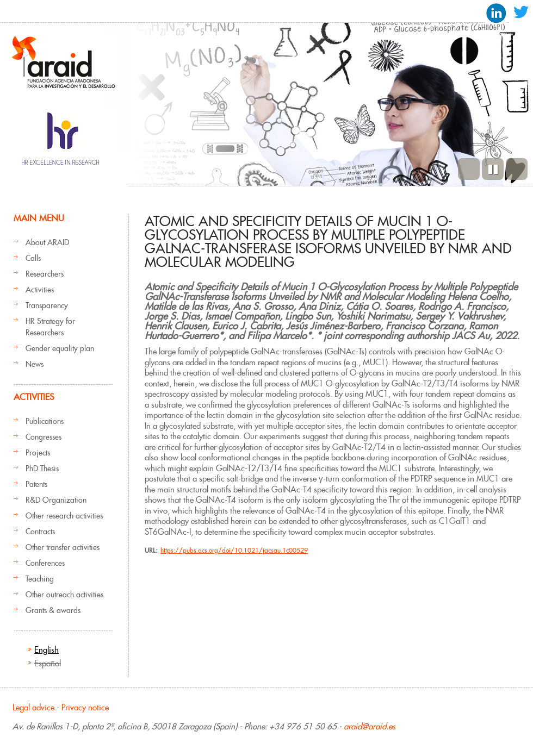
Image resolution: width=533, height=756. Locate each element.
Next (517, 169)
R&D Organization (56, 500)
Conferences (45, 563)
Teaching (40, 579)
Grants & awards (53, 610)
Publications (45, 421)
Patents (36, 484)
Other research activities (64, 516)
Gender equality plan (60, 348)
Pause (493, 169)
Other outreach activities (64, 595)
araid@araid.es (370, 726)
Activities (40, 290)
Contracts (40, 532)
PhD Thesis (42, 468)
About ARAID (47, 242)
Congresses (44, 437)
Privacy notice (85, 707)
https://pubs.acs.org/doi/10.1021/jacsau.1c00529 (234, 550)
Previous (469, 169)
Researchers (45, 274)
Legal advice (33, 707)
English (47, 650)
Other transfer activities (63, 547)
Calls (33, 258)
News (35, 364)
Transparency (47, 305)
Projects (38, 453)
